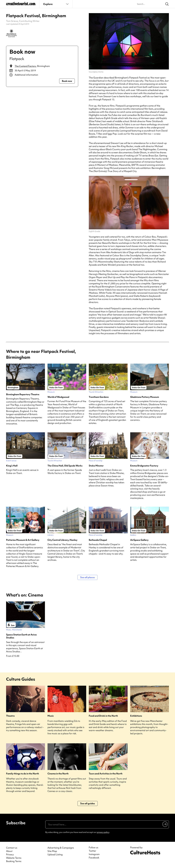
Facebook (94, 858)
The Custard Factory (25, 66)
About (9, 851)
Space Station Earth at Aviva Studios (21, 636)
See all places (88, 577)
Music (51, 716)
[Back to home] (21, 5)
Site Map (52, 851)
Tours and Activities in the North (106, 774)
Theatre (10, 716)
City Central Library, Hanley (62, 540)
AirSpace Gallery (139, 540)
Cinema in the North (58, 774)
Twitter (92, 851)
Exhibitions (136, 716)
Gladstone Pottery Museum (145, 397)
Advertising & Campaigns (61, 848)
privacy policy (103, 832)
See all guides (88, 803)
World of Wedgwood (58, 397)
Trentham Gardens (99, 397)
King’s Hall (12, 466)
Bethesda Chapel (98, 540)
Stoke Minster (96, 466)
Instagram (94, 854)
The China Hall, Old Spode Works (65, 466)
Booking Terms (14, 861)
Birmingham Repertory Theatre (23, 394)
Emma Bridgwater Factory (144, 466)
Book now (67, 81)
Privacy (10, 854)
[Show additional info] (42, 75)
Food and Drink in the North (103, 716)
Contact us (12, 848)
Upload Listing (55, 854)
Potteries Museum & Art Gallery (23, 540)
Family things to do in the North (23, 774)
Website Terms (14, 858)
